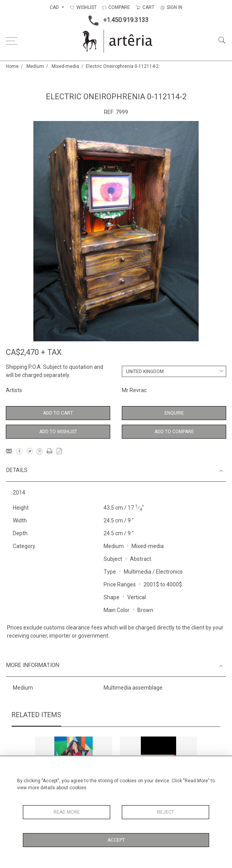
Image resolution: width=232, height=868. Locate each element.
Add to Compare (174, 432)
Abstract (141, 559)
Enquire (174, 413)
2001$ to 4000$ (163, 584)
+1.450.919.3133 (116, 21)
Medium (35, 66)
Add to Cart (58, 413)
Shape (112, 597)
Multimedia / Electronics (153, 572)
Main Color (117, 610)
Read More (67, 812)
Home (12, 66)
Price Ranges (120, 584)
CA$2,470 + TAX (34, 352)
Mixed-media (65, 66)
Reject (166, 812)
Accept (116, 840)
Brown (145, 610)
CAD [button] (55, 7)
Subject (113, 559)
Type (110, 572)
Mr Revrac (134, 390)
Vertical (137, 597)
